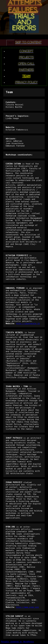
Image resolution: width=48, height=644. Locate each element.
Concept (26, 51)
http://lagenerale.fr (28, 324)
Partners (26, 70)
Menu (10, 43)
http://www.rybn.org (27, 607)
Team (26, 76)
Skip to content (28, 42)
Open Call (26, 64)
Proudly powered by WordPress (17, 642)
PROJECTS (26, 57)
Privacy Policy (26, 82)
